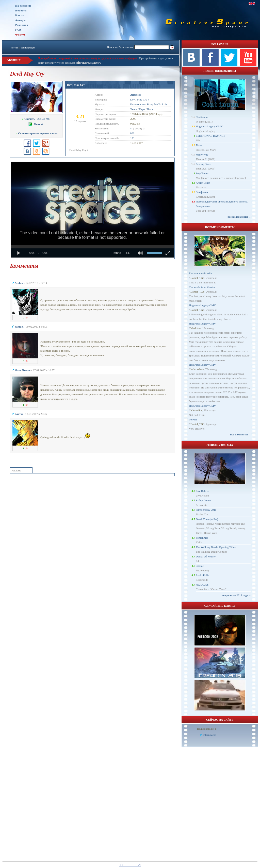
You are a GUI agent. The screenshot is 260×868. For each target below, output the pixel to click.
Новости (21, 11)
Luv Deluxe (202, 491)
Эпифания (202, 192)
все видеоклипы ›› (239, 217)
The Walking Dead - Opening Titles (216, 547)
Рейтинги (22, 25)
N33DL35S (202, 585)
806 (132, 133)
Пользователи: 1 (207, 729)
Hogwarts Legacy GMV (209, 126)
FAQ (18, 30)
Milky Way (202, 155)
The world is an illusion (202, 287)
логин (14, 47)
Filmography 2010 (206, 510)
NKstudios (196, 410)
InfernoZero (197, 369)
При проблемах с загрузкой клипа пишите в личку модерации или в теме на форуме (88, 58)
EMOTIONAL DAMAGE (210, 136)
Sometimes (202, 538)
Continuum (202, 117)
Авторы (21, 20)
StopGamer (202, 173)
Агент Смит (203, 183)
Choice (200, 566)
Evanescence (137, 104)
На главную (23, 6)
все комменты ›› (240, 434)
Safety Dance (203, 500)
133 (132, 138)
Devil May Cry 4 (140, 99)
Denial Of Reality (206, 556)
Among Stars (203, 164)
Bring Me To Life (157, 104)
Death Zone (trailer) (207, 519)
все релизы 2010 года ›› (236, 595)
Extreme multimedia (200, 273)
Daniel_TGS (198, 278)
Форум (20, 35)
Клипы (20, 15)
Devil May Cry (76, 85)
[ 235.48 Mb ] (36, 119)
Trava (199, 145)
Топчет (193, 419)
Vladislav (196, 328)
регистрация (28, 47)
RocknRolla (202, 575)
